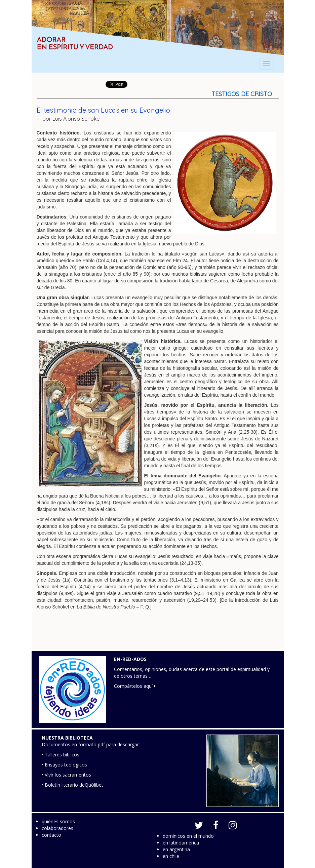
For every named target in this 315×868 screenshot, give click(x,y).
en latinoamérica (181, 843)
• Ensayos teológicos (64, 765)
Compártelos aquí (135, 686)
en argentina (176, 849)
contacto (51, 835)
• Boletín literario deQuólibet (72, 785)
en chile (171, 856)
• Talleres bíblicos (61, 755)
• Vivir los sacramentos (66, 775)
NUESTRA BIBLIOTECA (67, 738)
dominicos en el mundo (188, 836)
